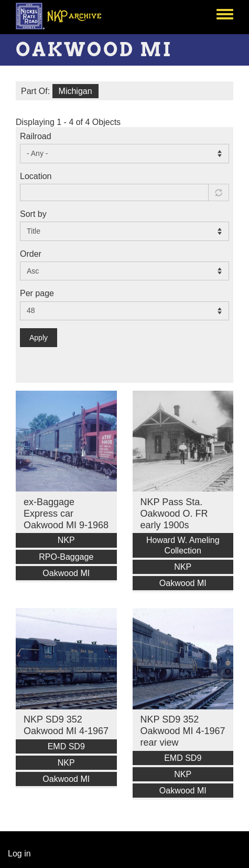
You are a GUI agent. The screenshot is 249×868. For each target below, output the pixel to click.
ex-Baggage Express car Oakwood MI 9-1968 (66, 514)
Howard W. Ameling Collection (183, 545)
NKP (66, 540)
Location (36, 176)
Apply (39, 338)
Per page (37, 293)
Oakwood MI (66, 573)
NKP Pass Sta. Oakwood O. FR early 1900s (174, 514)
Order (31, 254)
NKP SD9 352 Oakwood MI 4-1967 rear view (183, 731)
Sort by (33, 214)
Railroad (36, 136)
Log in (19, 854)
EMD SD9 (66, 746)
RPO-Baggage (66, 557)
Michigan (75, 91)
